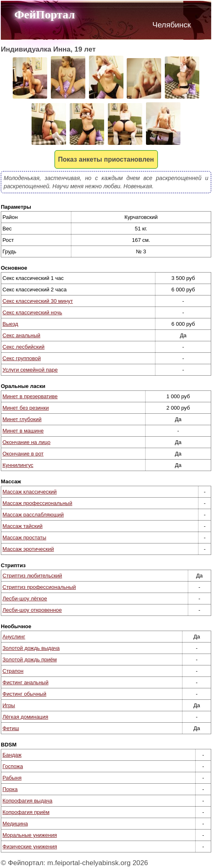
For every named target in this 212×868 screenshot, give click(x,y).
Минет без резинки (26, 408)
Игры (9, 705)
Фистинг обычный (24, 694)
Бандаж (12, 755)
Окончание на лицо (26, 442)
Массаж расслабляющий (33, 515)
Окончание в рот (23, 454)
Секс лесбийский (24, 347)
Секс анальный (21, 335)
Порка (10, 789)
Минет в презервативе (30, 396)
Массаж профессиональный (37, 503)
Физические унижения (30, 847)
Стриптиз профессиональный (39, 587)
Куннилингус (18, 465)
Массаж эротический (28, 549)
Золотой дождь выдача (31, 648)
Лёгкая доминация (25, 717)
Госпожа (13, 766)
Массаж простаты (24, 538)
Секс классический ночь (32, 312)
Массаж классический (30, 492)
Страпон (13, 671)
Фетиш (11, 728)
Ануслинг (14, 637)
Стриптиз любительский (32, 576)
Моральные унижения (30, 835)
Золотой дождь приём (30, 659)
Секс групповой (22, 358)
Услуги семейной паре (30, 370)
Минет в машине (23, 431)
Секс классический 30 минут (38, 301)
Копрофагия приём (26, 812)
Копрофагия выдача (27, 801)
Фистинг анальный (25, 682)
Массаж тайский (23, 526)
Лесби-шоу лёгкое (25, 599)
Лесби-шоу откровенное (32, 610)
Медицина (15, 824)
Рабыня (12, 778)
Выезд (10, 324)
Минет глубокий (22, 419)
